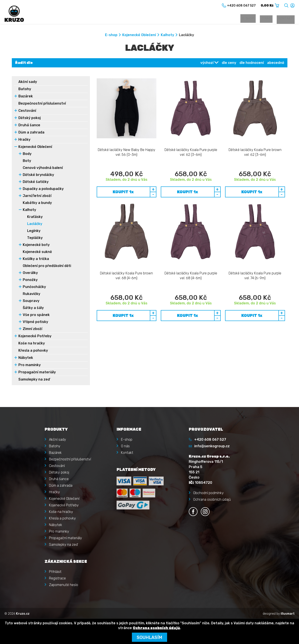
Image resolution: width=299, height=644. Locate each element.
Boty (27, 162)
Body (27, 155)
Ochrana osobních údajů (212, 498)
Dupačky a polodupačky (43, 190)
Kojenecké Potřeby (35, 337)
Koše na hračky (32, 344)
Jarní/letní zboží (37, 197)
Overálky (30, 274)
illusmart (288, 613)
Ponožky (30, 281)
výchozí (207, 64)
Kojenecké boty (36, 246)
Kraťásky (35, 218)
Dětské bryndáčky (38, 176)
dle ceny (229, 64)
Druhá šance (29, 126)
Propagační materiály (37, 373)
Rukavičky (31, 295)
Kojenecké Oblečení (139, 36)
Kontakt (287, 19)
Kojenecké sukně (37, 253)
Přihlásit (55, 571)
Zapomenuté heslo (64, 584)
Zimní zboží (32, 330)
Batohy (25, 90)
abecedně (276, 64)
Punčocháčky (34, 288)
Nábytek (26, 359)
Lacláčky (35, 225)
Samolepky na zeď (34, 380)
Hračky (24, 141)
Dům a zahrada (31, 133)
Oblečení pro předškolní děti (47, 267)
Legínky (34, 232)
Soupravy (31, 302)
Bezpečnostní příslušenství (42, 104)
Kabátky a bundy (37, 204)
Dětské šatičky (36, 183)
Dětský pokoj (30, 119)
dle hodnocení (252, 64)
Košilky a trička (36, 260)
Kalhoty (167, 36)
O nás (271, 19)
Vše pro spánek (36, 316)
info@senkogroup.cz (212, 445)
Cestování (27, 112)
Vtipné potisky (35, 323)
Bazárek (26, 97)
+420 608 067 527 (210, 438)
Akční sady (28, 83)
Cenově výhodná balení (43, 169)
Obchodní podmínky (208, 492)
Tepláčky (35, 239)
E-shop (257, 19)
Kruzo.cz (23, 613)
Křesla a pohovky (33, 352)
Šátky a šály (33, 309)
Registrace (57, 577)
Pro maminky (30, 366)
